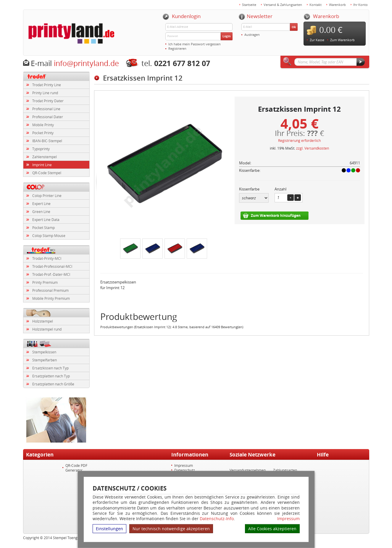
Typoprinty (41, 149)
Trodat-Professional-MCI (52, 266)
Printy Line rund (45, 93)
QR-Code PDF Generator (76, 468)
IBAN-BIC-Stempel (47, 141)
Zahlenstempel (45, 157)
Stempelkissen (44, 352)
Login (227, 36)
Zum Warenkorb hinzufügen (276, 215)
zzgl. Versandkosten (313, 148)
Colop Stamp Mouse (49, 235)
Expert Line (41, 204)
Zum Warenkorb (342, 40)
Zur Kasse (317, 40)
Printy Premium (45, 282)
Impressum (288, 519)
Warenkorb (337, 5)
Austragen (252, 35)
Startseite (249, 5)
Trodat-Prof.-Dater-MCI (51, 274)
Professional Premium (50, 290)
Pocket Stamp (43, 227)
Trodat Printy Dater (48, 101)
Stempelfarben (45, 360)
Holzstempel (43, 321)
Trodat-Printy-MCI (47, 258)
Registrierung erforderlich (299, 140)
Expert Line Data (46, 219)
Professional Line (46, 109)
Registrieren (177, 48)
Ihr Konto (360, 5)
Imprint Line (42, 165)
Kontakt (316, 5)
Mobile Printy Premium (51, 298)
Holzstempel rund (47, 329)
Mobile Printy (43, 125)
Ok (294, 27)
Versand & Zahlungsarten (283, 5)
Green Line (41, 211)
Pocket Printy (43, 133)
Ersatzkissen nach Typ (50, 368)
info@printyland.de (86, 63)
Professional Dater (48, 117)
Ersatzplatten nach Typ (51, 376)
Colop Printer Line (47, 196)
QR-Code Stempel (47, 173)
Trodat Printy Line (47, 85)
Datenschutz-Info (217, 519)
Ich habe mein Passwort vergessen (195, 44)
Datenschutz (185, 470)
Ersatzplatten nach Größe (53, 384)
